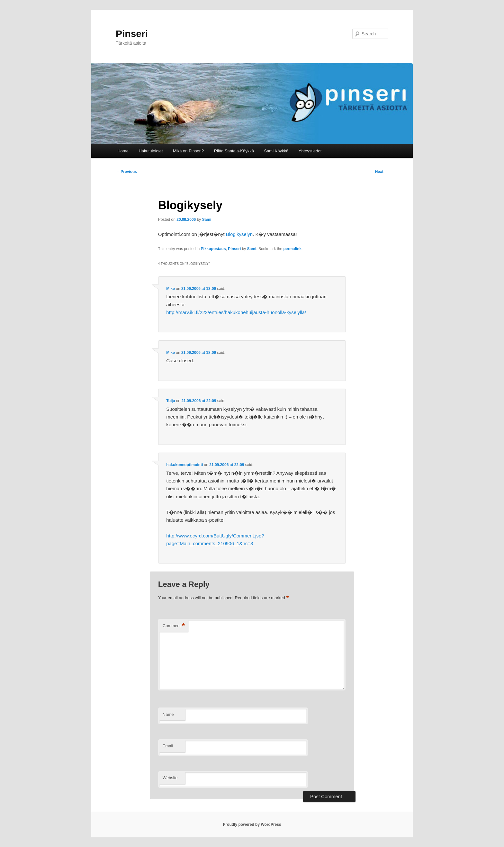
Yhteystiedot (310, 151)
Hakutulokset (151, 151)
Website (170, 778)
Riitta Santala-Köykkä (234, 151)
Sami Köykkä (276, 151)
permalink (292, 249)
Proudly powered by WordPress (252, 824)
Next (382, 172)
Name (168, 714)
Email (168, 746)
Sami (207, 220)
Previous (126, 172)
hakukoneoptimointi (184, 465)
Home (123, 151)
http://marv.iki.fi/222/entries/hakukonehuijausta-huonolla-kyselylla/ (236, 312)
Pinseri (132, 34)
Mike (171, 289)
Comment (174, 626)
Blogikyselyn (239, 234)
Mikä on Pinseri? (188, 151)
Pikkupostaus (213, 249)
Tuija (171, 401)
